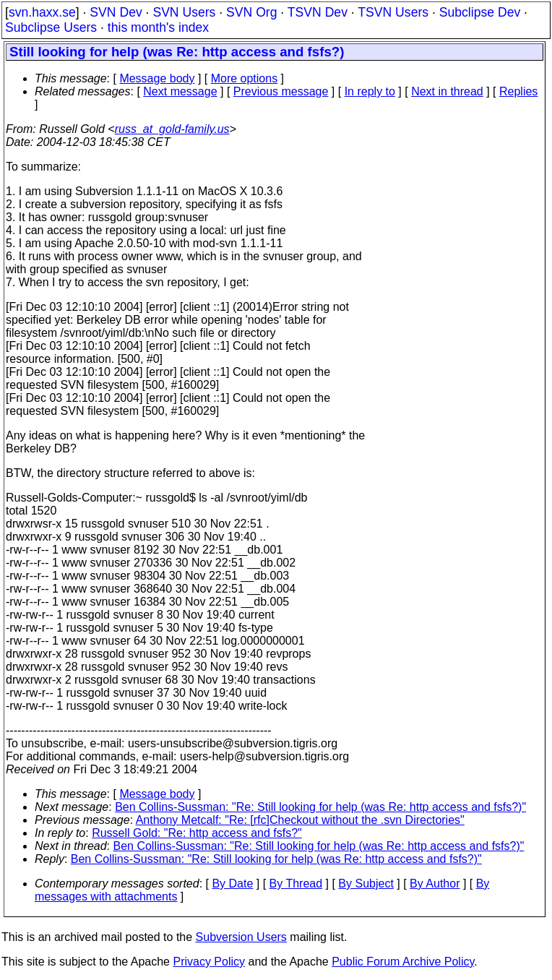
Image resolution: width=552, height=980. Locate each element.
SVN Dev (116, 12)
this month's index (158, 27)
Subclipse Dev (480, 12)
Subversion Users (241, 937)
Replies (518, 91)
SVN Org (251, 12)
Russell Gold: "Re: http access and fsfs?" (197, 833)
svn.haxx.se (42, 12)
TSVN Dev (318, 12)
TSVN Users (393, 12)
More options (245, 78)
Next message (180, 91)
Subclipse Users (51, 27)
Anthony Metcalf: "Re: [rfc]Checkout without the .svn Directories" (300, 820)
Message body (157, 78)
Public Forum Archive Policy (403, 962)
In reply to (370, 91)
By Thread (296, 884)
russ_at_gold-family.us (172, 129)
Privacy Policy (209, 962)
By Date (232, 884)
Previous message (281, 91)
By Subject (366, 884)
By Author (435, 884)
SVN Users (184, 12)
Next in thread (447, 91)
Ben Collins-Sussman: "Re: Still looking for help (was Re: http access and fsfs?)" (320, 807)
